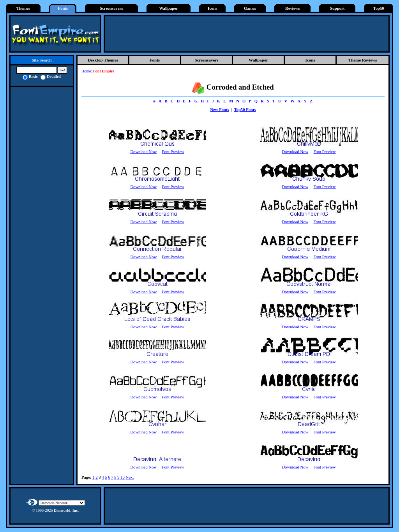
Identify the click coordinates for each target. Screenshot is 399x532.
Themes (23, 8)
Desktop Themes (103, 60)
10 (123, 477)
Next (130, 477)
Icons (212, 8)
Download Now (143, 152)
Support (337, 8)
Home (86, 71)
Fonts (63, 8)
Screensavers (111, 8)
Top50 (379, 8)
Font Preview (173, 152)
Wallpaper (169, 8)
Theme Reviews (363, 60)
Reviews (292, 8)
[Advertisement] (247, 34)
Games (250, 8)
